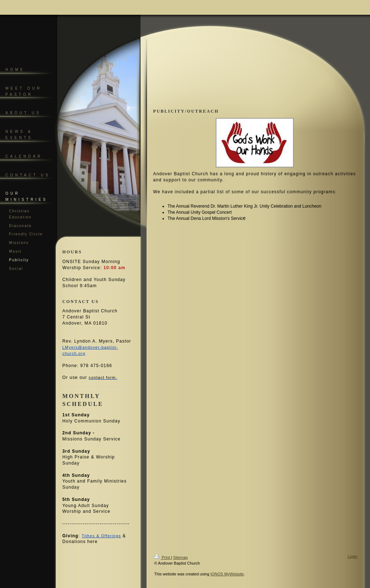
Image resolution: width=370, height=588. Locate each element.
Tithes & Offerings (101, 536)
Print (163, 557)
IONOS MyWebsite (227, 574)
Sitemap (180, 557)
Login (353, 556)
